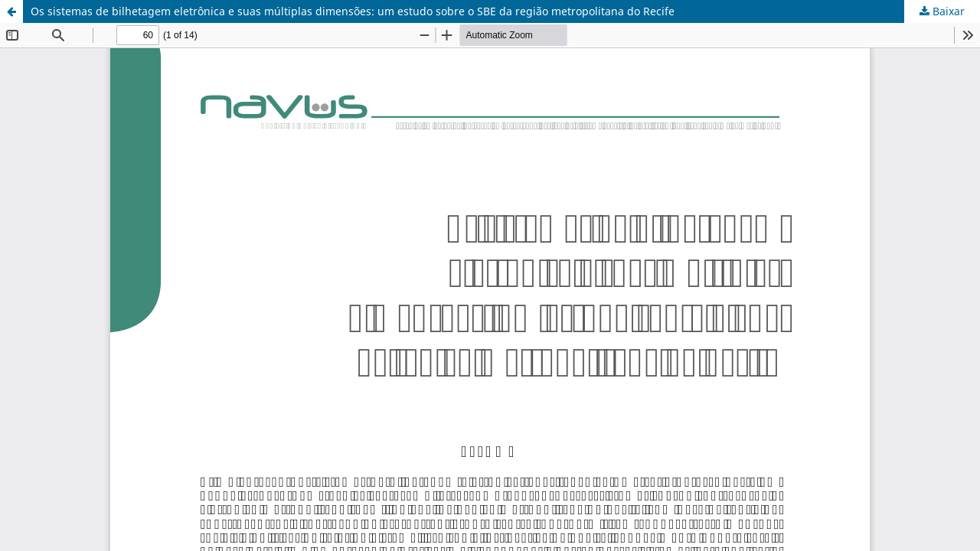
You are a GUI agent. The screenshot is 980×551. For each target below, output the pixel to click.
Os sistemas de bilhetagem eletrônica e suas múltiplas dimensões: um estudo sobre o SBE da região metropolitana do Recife (353, 11)
